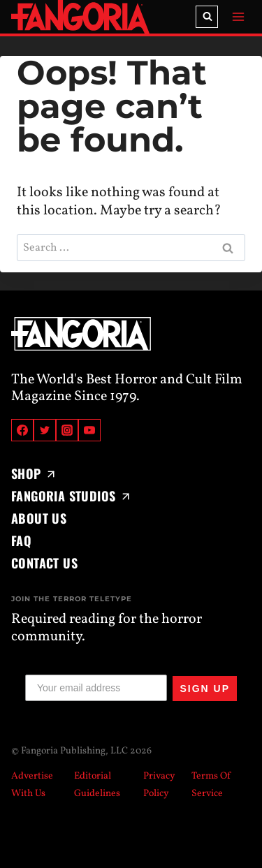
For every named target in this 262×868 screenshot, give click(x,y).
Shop (34, 473)
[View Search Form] (207, 17)
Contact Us (44, 563)
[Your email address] (96, 688)
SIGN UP (205, 689)
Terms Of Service (211, 785)
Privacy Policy (159, 785)
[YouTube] (89, 430)
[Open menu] (238, 16)
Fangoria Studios (72, 496)
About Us (39, 518)
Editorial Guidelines (97, 785)
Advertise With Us (32, 785)
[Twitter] (45, 430)
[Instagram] (67, 430)
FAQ (21, 540)
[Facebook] (22, 430)
